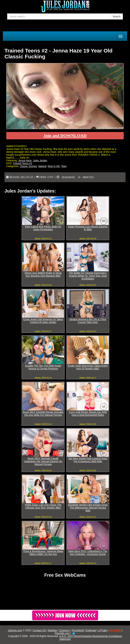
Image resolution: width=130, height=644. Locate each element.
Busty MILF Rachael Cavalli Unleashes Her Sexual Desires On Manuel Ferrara (43, 461)
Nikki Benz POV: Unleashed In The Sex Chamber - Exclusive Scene (88, 553)
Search (117, 16)
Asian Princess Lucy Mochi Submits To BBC (88, 228)
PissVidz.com (62, 633)
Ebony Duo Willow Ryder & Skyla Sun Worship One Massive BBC (43, 274)
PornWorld (78, 630)
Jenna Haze (25, 160)
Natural (42, 166)
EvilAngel (91, 630)
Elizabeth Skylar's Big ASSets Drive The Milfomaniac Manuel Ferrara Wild (88, 508)
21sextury (64, 630)
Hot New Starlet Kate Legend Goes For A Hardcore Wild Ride (88, 460)
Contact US (39, 630)
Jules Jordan (40, 160)
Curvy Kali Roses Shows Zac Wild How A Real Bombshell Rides (88, 414)
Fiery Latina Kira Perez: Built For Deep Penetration (43, 228)
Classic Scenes (28, 166)
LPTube (103, 630)
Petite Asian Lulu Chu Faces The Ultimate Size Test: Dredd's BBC (43, 506)
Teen (64, 166)
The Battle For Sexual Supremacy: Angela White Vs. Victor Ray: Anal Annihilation (88, 276)
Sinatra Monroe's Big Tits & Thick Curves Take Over (88, 321)
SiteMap (52, 630)
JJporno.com (15, 630)
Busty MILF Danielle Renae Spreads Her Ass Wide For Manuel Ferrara (43, 414)
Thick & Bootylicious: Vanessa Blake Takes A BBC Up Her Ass (43, 553)
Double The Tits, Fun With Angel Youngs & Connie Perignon (43, 367)
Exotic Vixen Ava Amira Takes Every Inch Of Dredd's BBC (88, 367)
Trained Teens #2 (22, 163)
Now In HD (54, 166)
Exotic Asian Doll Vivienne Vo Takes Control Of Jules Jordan (43, 321)
